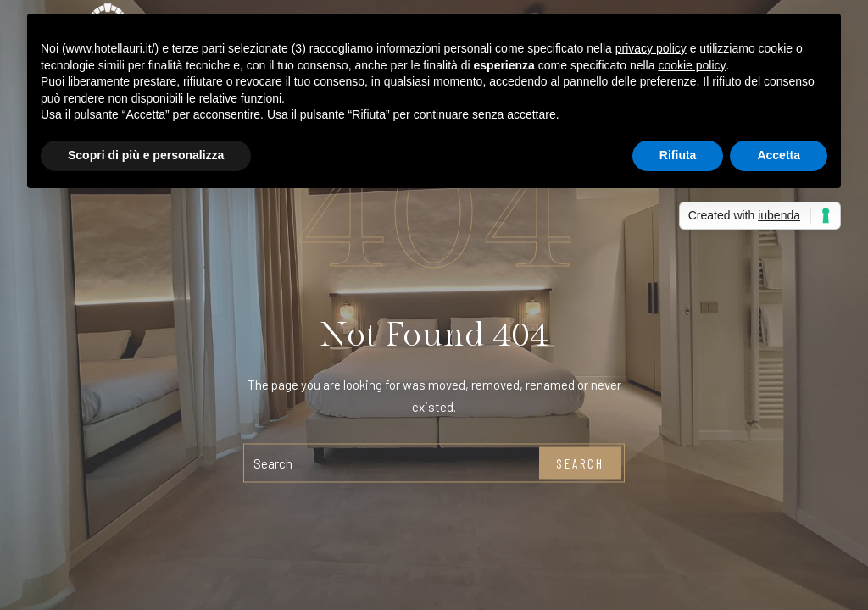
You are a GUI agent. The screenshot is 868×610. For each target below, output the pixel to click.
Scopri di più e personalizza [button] (146, 155)
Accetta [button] (779, 155)
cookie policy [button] (692, 65)
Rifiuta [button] (678, 155)
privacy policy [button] (651, 48)
